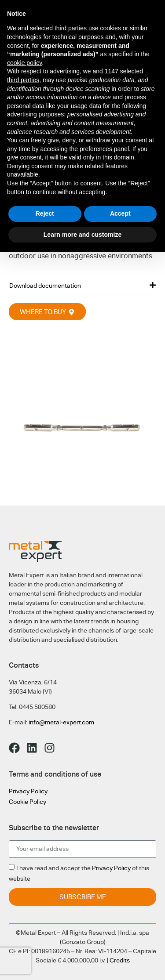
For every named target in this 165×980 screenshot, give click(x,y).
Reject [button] (45, 213)
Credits (120, 960)
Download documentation (45, 286)
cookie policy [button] (24, 63)
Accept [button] (120, 213)
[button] (82, 285)
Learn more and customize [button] (82, 235)
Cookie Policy (27, 802)
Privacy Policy (28, 791)
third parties (23, 80)
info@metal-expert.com (61, 722)
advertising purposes (35, 114)
